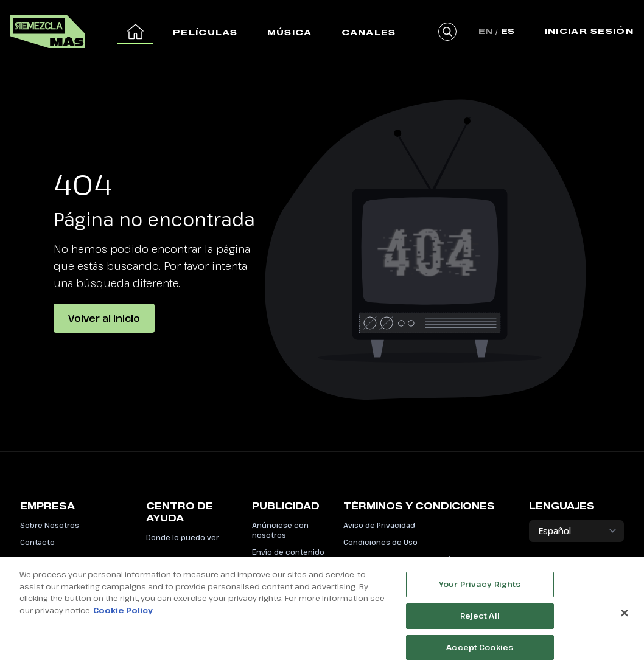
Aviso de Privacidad (379, 525)
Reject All (480, 619)
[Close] (625, 616)
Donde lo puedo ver (183, 537)
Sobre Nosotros (50, 525)
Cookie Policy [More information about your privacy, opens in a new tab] (123, 613)
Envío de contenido (288, 552)
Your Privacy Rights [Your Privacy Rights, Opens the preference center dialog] (480, 587)
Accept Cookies (480, 650)
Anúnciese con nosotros (280, 530)
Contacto (37, 542)
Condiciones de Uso (380, 542)
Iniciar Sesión (589, 31)
